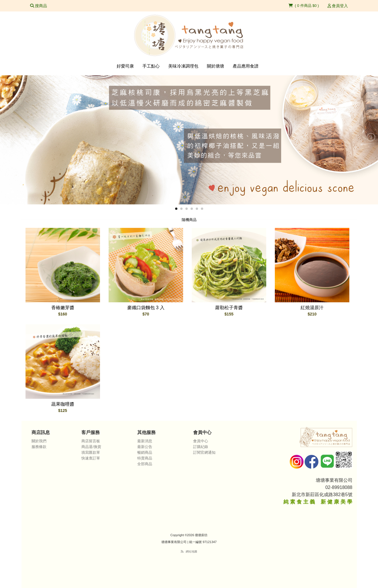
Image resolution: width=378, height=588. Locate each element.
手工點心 (151, 66)
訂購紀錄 (201, 447)
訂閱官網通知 (204, 452)
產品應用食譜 (246, 66)
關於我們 (39, 441)
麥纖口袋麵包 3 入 (146, 308)
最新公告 (145, 447)
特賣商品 (145, 458)
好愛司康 (125, 66)
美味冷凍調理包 (183, 66)
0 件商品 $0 (308, 6)
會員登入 (338, 6)
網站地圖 (191, 552)
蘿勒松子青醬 (229, 308)
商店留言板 (91, 441)
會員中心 (201, 441)
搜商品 (39, 6)
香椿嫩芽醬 (63, 308)
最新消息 (145, 441)
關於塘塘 (216, 66)
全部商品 (145, 464)
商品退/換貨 (91, 447)
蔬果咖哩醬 (63, 404)
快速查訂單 (91, 458)
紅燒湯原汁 (312, 308)
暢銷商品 (145, 452)
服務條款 (39, 447)
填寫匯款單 (91, 452)
